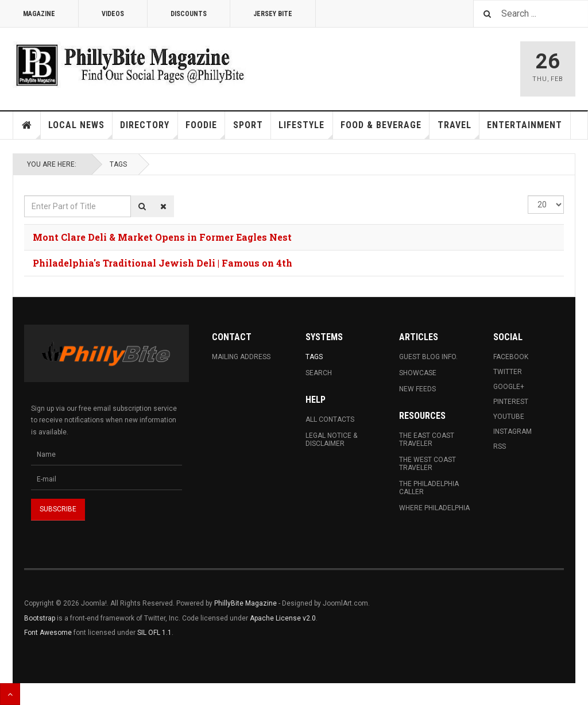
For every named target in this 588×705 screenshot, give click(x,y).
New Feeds (417, 389)
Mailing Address (241, 357)
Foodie (205, 129)
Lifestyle (305, 129)
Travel (459, 129)
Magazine (39, 14)
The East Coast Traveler (427, 440)
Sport (248, 125)
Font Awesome (48, 633)
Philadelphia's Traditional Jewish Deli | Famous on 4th (163, 263)
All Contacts (330, 419)
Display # (528, 196)
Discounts (189, 14)
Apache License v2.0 (283, 618)
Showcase (418, 373)
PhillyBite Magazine (245, 603)
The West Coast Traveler (428, 464)
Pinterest (511, 402)
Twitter (508, 372)
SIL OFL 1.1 (154, 633)
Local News (80, 129)
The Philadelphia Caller (429, 488)
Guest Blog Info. (428, 357)
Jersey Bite (273, 14)
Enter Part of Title (24, 196)
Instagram (512, 432)
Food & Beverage (385, 129)
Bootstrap (40, 618)
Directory (149, 129)
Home (27, 125)
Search (319, 373)
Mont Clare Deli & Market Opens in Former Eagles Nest (162, 237)
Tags (118, 164)
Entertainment (525, 125)
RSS (500, 446)
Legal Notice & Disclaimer (331, 440)
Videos (113, 14)
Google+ (509, 387)
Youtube (509, 417)
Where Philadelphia (434, 508)
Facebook (511, 357)
